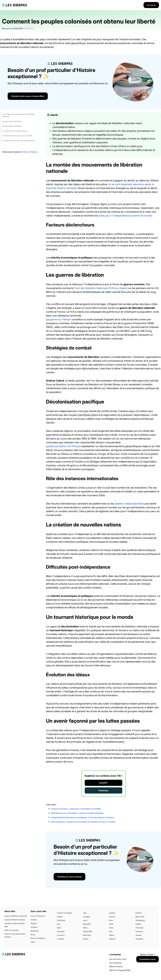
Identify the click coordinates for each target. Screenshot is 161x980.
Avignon (34, 927)
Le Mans (61, 939)
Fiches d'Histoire (29, 152)
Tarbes (138, 924)
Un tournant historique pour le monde (17, 136)
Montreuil (87, 935)
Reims (112, 935)
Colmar (60, 917)
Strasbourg (140, 920)
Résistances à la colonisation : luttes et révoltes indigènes (77, 813)
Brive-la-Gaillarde (38, 938)
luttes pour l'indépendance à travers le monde (125, 216)
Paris (111, 928)
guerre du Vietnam (60, 319)
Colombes (61, 920)
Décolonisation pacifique (12, 126)
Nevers (112, 917)
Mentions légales (117, 970)
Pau (111, 931)
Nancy (86, 939)
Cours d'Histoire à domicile (16, 916)
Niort (111, 924)
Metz (85, 928)
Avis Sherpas (115, 963)
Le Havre (61, 935)
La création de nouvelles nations (15, 131)
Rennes (112, 939)
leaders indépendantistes (129, 504)
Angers (34, 923)
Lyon (85, 920)
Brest (33, 934)
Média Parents (116, 966)
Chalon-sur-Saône (64, 913)
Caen (33, 942)
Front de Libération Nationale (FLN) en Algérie (101, 288)
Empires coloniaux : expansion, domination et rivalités (76, 809)
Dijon (59, 928)
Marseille (87, 924)
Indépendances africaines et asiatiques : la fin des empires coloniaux (83, 817)
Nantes (112, 913)
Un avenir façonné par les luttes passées (18, 140)
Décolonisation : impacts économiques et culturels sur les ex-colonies (83, 822)
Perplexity (103, 790)
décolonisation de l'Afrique (65, 446)
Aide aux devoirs (12, 930)
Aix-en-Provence (38, 916)
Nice (111, 920)
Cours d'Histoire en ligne (15, 920)
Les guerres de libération (12, 121)
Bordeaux (35, 931)
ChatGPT (103, 783)
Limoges (87, 917)
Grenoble (61, 931)
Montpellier (88, 931)
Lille (85, 913)
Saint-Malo (140, 917)
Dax (59, 924)
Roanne (139, 913)
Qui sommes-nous (118, 959)
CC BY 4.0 (29, 28)
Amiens (34, 920)
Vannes (138, 935)
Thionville (139, 928)
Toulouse (139, 931)
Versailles (139, 939)
